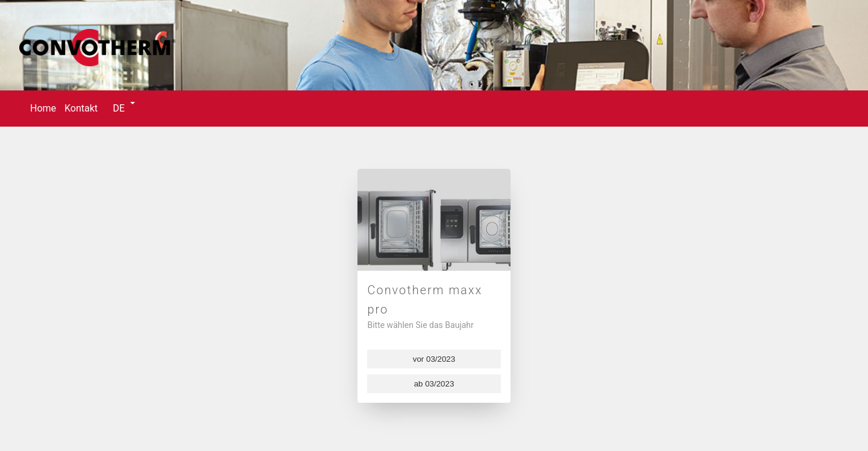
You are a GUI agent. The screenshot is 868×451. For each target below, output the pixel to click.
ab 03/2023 (434, 384)
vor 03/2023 (434, 359)
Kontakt (81, 108)
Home (43, 108)
